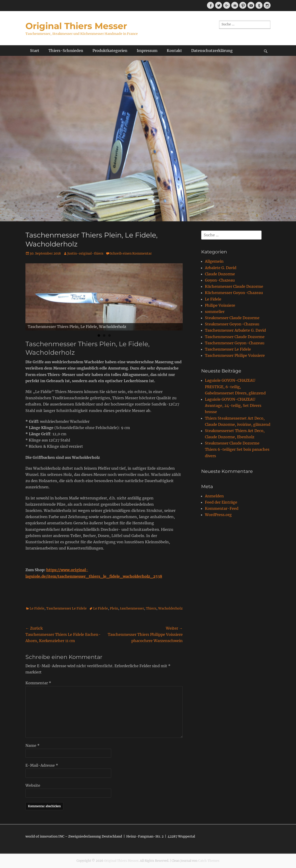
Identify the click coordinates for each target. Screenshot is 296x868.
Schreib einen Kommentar (131, 253)
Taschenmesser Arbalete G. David (235, 330)
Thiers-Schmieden (66, 51)
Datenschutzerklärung (212, 51)
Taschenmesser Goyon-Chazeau (235, 343)
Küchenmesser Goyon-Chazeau (234, 293)
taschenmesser (132, 608)
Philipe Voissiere (220, 305)
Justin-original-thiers (85, 253)
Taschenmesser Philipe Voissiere (235, 355)
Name (32, 745)
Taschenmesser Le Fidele (66, 608)
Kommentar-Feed (222, 508)
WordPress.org (218, 515)
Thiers (151, 608)
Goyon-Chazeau (220, 280)
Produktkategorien (110, 51)
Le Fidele (37, 608)
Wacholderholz (170, 608)
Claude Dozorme (220, 274)
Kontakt (174, 51)
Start (35, 51)
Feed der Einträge (221, 502)
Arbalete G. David (221, 268)
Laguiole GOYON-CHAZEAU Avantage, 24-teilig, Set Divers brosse (233, 405)
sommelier (215, 312)
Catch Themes (209, 861)
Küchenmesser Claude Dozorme (234, 286)
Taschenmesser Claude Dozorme (235, 337)
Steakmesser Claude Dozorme (232, 318)
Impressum (147, 51)
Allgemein (214, 261)
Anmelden (214, 496)
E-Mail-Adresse (42, 765)
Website (33, 785)
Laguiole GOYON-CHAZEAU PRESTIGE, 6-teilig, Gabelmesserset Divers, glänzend (235, 387)
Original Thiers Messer (76, 26)
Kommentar (38, 683)
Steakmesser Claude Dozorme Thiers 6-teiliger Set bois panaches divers (237, 449)
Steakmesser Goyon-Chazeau (232, 324)
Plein (114, 608)
